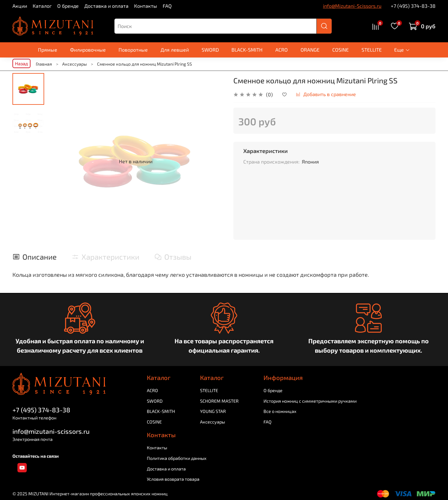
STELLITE (372, 50)
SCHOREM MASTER (219, 401)
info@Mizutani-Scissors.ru (352, 6)
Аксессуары (212, 422)
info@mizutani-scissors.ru (51, 431)
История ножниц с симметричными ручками (310, 401)
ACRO (282, 50)
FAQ (167, 6)
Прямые (48, 50)
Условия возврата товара (173, 479)
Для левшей (175, 50)
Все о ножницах (280, 411)
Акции (20, 6)
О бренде (68, 6)
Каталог (42, 6)
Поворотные (133, 50)
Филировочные (88, 50)
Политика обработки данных (177, 458)
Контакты (146, 6)
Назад (21, 63)
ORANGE (310, 50)
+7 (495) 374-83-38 (413, 6)
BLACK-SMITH (247, 50)
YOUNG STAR (213, 411)
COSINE (341, 50)
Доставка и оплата (106, 6)
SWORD (210, 50)
